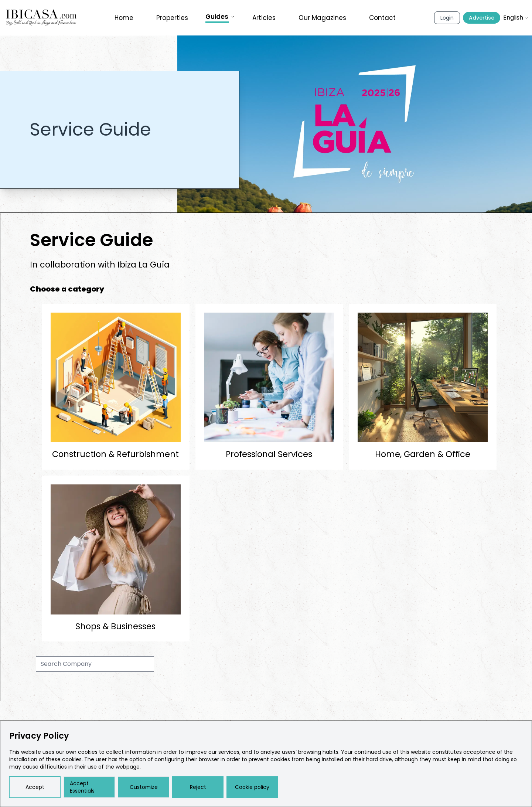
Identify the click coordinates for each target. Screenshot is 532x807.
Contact (382, 18)
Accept (35, 787)
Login (447, 18)
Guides (220, 17)
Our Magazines (322, 18)
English (516, 18)
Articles (264, 18)
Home (124, 18)
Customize (144, 787)
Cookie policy (252, 787)
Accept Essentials (82, 787)
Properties (172, 18)
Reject (198, 787)
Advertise (482, 18)
